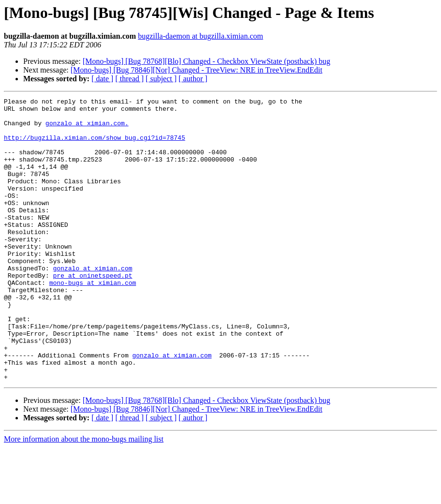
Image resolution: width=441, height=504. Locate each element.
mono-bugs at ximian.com (93, 320)
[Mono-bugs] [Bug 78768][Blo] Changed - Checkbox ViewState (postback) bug (207, 61)
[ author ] (193, 79)
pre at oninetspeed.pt (92, 311)
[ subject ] (161, 79)
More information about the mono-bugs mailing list (84, 496)
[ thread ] (129, 79)
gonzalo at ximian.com (92, 303)
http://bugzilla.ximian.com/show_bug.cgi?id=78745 (94, 146)
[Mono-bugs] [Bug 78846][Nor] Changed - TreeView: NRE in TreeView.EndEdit (197, 70)
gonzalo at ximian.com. (87, 129)
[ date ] (102, 79)
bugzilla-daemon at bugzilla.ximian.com (201, 36)
